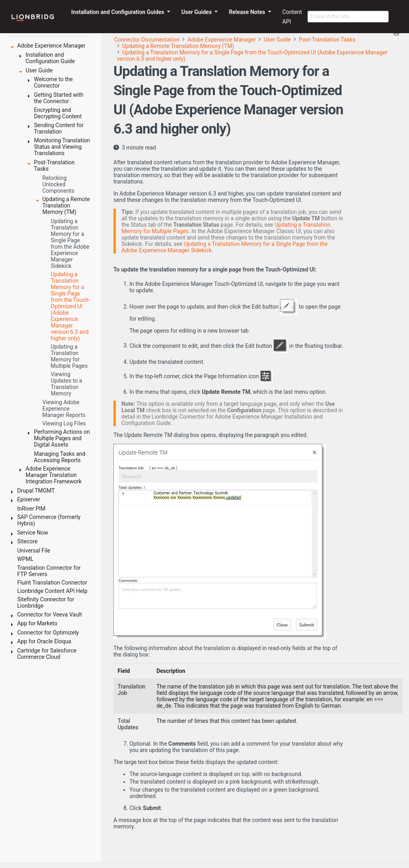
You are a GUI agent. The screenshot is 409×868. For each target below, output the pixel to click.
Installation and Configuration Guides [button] (118, 12)
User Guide (277, 40)
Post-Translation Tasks (327, 40)
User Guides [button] (197, 12)
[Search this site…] (348, 17)
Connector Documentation (147, 40)
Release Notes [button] (248, 12)
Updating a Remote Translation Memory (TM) (178, 46)
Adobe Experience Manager (221, 40)
